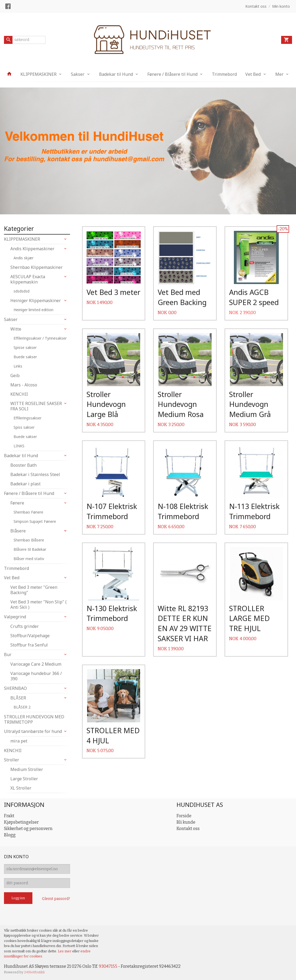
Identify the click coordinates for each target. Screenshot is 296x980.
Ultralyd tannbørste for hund (33, 731)
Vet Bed (253, 74)
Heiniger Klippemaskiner (36, 301)
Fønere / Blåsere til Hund (172, 74)
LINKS (19, 446)
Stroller (12, 760)
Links (18, 366)
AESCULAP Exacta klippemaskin (28, 279)
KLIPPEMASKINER (38, 74)
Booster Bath (23, 465)
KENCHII (19, 394)
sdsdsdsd (22, 291)
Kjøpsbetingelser (21, 822)
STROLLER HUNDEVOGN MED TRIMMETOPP (34, 719)
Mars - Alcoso (24, 385)
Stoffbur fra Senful (29, 645)
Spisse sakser (25, 347)
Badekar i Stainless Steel (35, 474)
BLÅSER (18, 698)
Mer (279, 74)
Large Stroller (24, 779)
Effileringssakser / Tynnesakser (40, 338)
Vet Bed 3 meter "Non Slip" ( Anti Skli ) (38, 604)
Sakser (78, 74)
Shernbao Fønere (28, 512)
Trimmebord (224, 74)
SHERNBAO (15, 688)
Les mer (65, 951)
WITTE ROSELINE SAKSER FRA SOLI (36, 406)
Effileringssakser (27, 418)
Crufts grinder (25, 626)
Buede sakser (25, 357)
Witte (16, 329)
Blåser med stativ (29, 559)
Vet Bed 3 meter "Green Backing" (34, 590)
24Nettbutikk (35, 972)
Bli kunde (186, 822)
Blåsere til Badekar (30, 549)
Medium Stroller (27, 769)
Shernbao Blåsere (29, 540)
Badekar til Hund (116, 74)
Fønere (17, 503)
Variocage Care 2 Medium (36, 664)
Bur (8, 654)
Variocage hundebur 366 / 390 (36, 676)
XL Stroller (21, 788)
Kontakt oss (188, 829)
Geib (15, 376)
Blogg (10, 835)
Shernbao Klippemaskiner (37, 267)
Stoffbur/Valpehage (30, 636)
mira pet (19, 741)
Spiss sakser (24, 427)
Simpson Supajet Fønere (35, 521)
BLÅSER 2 (22, 707)
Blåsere (18, 531)
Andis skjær (23, 258)
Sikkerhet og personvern (28, 829)
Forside (184, 816)
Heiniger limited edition (33, 310)
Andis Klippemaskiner (32, 249)
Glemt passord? (56, 899)
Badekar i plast (25, 484)
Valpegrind (15, 617)
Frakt (9, 816)
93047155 (108, 966)
